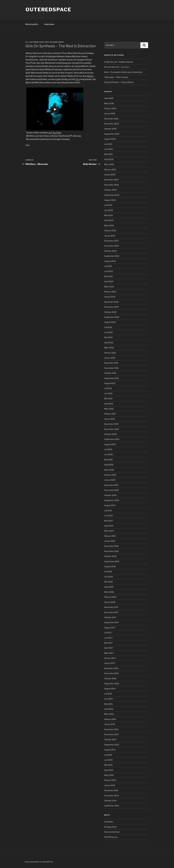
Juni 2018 (108, 577)
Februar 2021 (110, 414)
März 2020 (109, 470)
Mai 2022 (108, 337)
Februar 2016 (110, 719)
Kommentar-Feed (112, 832)
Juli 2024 (108, 205)
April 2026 (109, 98)
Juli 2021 (108, 388)
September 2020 (112, 439)
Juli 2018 (108, 571)
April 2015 (109, 770)
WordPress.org (111, 837)
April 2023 (109, 281)
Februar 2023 (110, 292)
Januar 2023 (110, 297)
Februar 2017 (110, 658)
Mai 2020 (109, 460)
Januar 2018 (110, 602)
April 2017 (109, 648)
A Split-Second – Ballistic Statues (119, 62)
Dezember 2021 (111, 363)
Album (90, 76)
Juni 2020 (109, 454)
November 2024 (112, 185)
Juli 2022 (108, 327)
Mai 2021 (108, 398)
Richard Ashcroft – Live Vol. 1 (117, 67)
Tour (78, 79)
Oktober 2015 (110, 739)
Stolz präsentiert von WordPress (39, 862)
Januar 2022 (110, 358)
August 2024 (110, 200)
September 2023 (112, 256)
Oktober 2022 (110, 312)
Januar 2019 (110, 541)
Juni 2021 (108, 393)
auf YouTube (55, 133)
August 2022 (110, 322)
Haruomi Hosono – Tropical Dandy (119, 82)
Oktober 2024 (110, 190)
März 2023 (109, 287)
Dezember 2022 (111, 302)
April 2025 (109, 159)
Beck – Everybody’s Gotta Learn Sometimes (123, 72)
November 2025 (112, 124)
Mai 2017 (108, 643)
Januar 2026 (110, 113)
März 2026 (109, 103)
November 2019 (111, 490)
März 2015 (109, 775)
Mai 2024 (108, 215)
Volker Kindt (57, 42)
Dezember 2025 (111, 119)
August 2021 (110, 383)
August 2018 (110, 566)
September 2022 (112, 317)
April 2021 (109, 404)
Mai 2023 (108, 276)
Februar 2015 (110, 780)
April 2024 (109, 220)
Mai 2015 (108, 765)
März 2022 (109, 348)
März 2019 (109, 531)
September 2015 (112, 745)
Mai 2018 (108, 582)
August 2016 (110, 689)
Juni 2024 (109, 210)
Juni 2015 (108, 760)
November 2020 (112, 429)
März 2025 (109, 164)
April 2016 (109, 709)
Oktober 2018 (110, 556)
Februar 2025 (110, 170)
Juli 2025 (108, 144)
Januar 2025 (110, 175)
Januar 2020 (110, 480)
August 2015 (110, 750)
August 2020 (110, 444)
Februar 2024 (110, 231)
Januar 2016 (110, 724)
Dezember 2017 (111, 607)
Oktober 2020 (111, 434)
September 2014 (112, 806)
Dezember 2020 (111, 424)
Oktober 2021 (110, 373)
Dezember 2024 (111, 180)
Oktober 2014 (110, 801)
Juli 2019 (108, 510)
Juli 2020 (108, 449)
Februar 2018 (110, 597)
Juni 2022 (108, 332)
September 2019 (112, 500)
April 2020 (109, 465)
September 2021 (112, 378)
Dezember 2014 (111, 790)
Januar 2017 (110, 663)
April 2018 (109, 587)
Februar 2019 (110, 536)
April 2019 (109, 526)
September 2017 (112, 622)
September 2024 (112, 195)
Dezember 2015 (111, 729)
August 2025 (110, 139)
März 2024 (109, 225)
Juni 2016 (108, 699)
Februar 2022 (110, 353)
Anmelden (109, 822)
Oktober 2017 (110, 617)
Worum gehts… (32, 24)
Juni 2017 (108, 638)
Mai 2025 (108, 154)
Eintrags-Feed (110, 827)
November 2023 (112, 246)
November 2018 (111, 551)
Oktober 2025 (110, 129)
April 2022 (109, 343)
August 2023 (110, 261)
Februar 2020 (110, 475)
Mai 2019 (108, 521)
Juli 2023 (108, 266)
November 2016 (111, 673)
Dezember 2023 (111, 241)
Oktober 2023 (110, 251)
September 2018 (112, 561)
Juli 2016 (108, 694)
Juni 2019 (108, 516)
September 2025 (112, 134)
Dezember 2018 (111, 546)
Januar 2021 (110, 419)
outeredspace (48, 10)
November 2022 (111, 307)
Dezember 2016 (111, 668)
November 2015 (111, 734)
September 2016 (112, 683)
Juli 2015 (108, 755)
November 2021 (111, 368)
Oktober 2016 (110, 678)
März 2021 (109, 409)
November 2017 (111, 612)
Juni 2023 (109, 271)
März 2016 (109, 714)
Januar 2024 (110, 236)
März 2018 (109, 592)
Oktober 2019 (110, 495)
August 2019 (110, 505)
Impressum (49, 24)
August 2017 (110, 628)
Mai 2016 (108, 704)
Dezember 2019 (111, 485)
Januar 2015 (110, 785)
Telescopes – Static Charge (116, 77)
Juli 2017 (108, 633)
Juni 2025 (109, 149)
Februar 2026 (110, 108)
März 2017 (109, 653)
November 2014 (111, 796)
